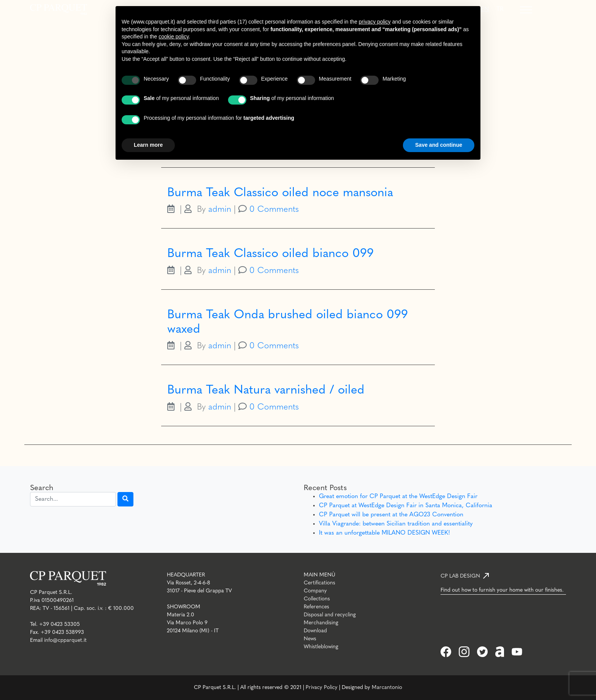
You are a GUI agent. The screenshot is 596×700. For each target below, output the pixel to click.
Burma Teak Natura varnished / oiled (266, 390)
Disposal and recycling (330, 615)
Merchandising (321, 623)
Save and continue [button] (439, 145)
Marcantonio (387, 688)
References (316, 607)
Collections (317, 599)
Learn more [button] (148, 145)
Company (315, 591)
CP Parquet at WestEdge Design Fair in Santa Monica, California (406, 506)
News (310, 639)
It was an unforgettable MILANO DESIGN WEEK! (384, 533)
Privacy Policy (322, 688)
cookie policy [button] (174, 37)
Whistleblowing (321, 647)
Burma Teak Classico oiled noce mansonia (280, 193)
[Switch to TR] (500, 10)
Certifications (319, 583)
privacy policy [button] (375, 22)
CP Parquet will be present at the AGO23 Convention (391, 515)
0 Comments (274, 210)
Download (315, 631)
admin (220, 210)
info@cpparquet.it (65, 640)
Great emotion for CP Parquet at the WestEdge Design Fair (398, 497)
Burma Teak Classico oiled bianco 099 (270, 254)
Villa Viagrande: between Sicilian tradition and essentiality (396, 524)
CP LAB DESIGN (460, 576)
